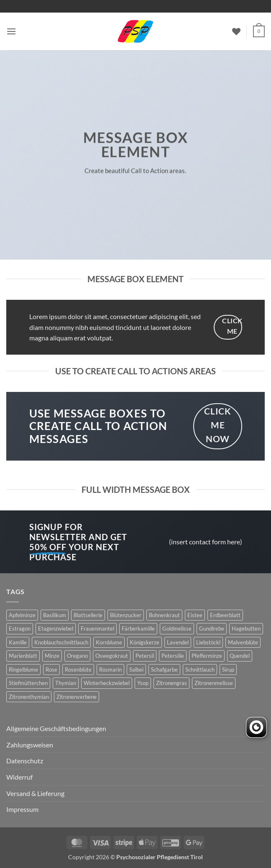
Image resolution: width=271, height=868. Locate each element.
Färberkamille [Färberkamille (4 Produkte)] (138, 628)
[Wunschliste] (236, 31)
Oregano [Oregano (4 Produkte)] (77, 656)
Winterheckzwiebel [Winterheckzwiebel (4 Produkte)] (107, 683)
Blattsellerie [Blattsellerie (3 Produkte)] (88, 615)
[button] (11, 31)
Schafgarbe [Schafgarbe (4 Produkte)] (164, 670)
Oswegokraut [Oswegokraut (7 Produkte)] (112, 656)
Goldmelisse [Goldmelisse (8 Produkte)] (177, 628)
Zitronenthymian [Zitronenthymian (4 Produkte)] (29, 697)
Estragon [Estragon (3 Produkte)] (20, 628)
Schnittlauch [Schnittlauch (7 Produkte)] (200, 670)
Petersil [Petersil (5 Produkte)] (145, 656)
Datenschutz (25, 761)
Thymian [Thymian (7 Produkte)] (66, 683)
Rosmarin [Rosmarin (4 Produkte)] (110, 670)
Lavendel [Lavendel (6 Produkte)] (178, 642)
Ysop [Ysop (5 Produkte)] (143, 683)
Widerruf (19, 777)
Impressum (22, 809)
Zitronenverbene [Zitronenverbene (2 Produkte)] (77, 697)
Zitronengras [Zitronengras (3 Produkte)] (171, 683)
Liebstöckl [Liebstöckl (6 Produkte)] (208, 642)
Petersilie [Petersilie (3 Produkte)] (173, 656)
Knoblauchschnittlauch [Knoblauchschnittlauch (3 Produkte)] (61, 642)
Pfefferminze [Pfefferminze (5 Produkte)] (207, 656)
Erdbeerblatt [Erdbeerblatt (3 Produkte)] (225, 615)
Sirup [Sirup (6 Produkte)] (228, 670)
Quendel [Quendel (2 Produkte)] (240, 656)
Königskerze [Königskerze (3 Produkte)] (144, 642)
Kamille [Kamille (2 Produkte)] (18, 642)
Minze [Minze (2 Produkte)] (52, 656)
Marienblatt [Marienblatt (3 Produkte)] (23, 656)
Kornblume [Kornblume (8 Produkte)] (109, 642)
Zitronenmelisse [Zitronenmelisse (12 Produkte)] (214, 683)
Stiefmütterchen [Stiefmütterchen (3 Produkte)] (28, 683)
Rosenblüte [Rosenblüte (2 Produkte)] (78, 670)
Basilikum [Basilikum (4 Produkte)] (55, 615)
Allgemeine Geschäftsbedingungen (56, 728)
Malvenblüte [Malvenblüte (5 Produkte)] (243, 642)
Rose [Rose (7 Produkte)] (51, 670)
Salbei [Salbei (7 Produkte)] (136, 670)
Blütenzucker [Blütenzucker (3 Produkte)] (126, 615)
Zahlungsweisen (30, 745)
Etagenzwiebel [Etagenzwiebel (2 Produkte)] (56, 628)
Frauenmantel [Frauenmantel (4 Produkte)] (97, 628)
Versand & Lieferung (35, 793)
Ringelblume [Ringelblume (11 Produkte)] (23, 670)
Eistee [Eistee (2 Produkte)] (195, 615)
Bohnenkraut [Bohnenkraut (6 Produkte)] (164, 615)
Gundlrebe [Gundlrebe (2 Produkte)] (212, 628)
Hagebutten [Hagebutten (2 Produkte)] (246, 628)
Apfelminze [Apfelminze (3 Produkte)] (22, 615)
